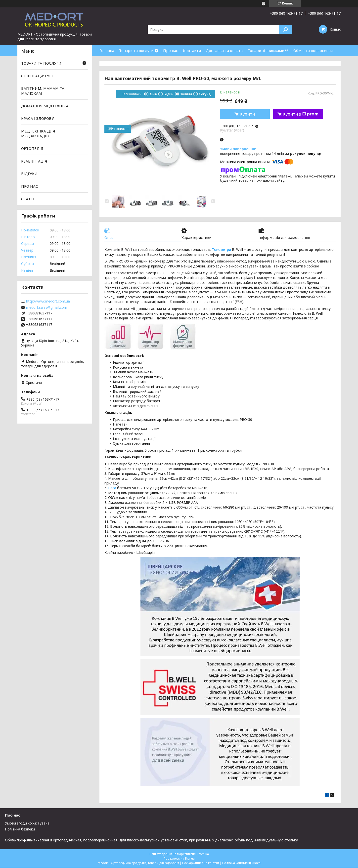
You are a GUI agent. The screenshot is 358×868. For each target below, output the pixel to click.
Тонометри (222, 250)
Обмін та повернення (313, 50)
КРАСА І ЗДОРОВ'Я (38, 118)
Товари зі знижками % (268, 50)
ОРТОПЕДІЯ (32, 148)
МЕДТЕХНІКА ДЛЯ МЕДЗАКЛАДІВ (38, 133)
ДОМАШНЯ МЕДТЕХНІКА (45, 106)
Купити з (301, 114)
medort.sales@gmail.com (47, 307)
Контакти (192, 50)
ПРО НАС (30, 186)
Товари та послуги (136, 50)
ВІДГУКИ (29, 174)
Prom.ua (203, 854)
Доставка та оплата (224, 50)
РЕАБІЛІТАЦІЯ (34, 161)
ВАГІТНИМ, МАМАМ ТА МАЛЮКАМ (43, 91)
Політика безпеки (20, 829)
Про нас (171, 50)
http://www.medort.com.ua (48, 301)
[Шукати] (286, 29)
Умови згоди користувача (27, 823)
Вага (112, 488)
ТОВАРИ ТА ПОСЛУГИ (41, 63)
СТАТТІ (28, 199)
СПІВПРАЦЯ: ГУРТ (38, 76)
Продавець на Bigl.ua (179, 859)
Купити (247, 114)
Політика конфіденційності (241, 863)
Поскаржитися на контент (201, 863)
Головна (107, 50)
